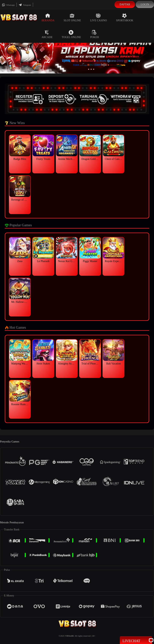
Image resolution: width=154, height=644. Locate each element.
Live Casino (98, 18)
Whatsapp (8, 5)
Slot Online (72, 18)
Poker (95, 34)
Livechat (136, 641)
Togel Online (71, 34)
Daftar (125, 4)
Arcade (47, 34)
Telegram (25, 5)
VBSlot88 (69, 636)
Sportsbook (125, 18)
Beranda (48, 18)
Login (145, 4)
